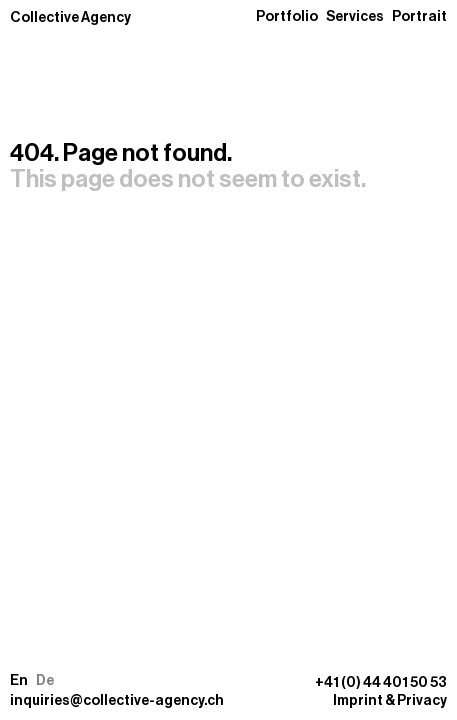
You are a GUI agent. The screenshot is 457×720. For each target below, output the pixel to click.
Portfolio (287, 17)
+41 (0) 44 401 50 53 (381, 683)
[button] (32, 681)
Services (355, 17)
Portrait (419, 17)
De (45, 681)
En (19, 681)
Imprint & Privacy (390, 701)
